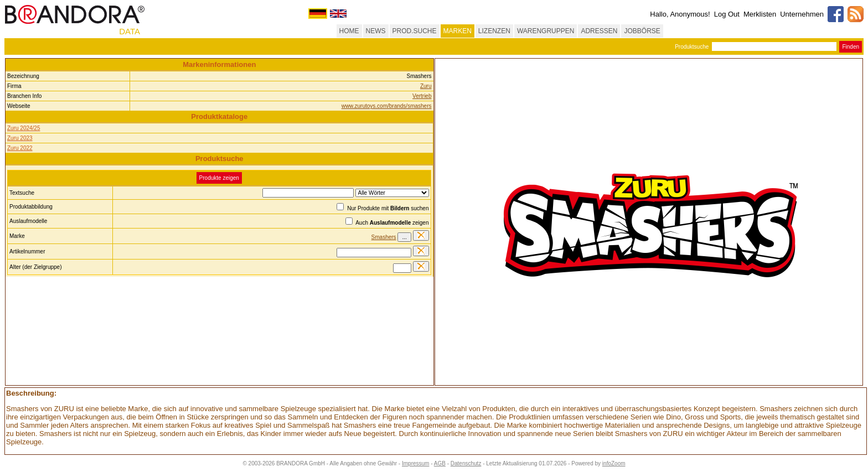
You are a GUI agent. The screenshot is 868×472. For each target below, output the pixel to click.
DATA (130, 31)
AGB (440, 463)
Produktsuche (692, 47)
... (404, 237)
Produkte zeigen (219, 178)
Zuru (426, 86)
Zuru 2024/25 (24, 128)
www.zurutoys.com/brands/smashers (387, 106)
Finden (851, 47)
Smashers (384, 237)
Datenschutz (466, 463)
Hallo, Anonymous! (680, 14)
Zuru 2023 (20, 138)
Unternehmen (802, 14)
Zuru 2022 (20, 148)
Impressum (415, 463)
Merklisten (760, 14)
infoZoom (614, 463)
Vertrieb (422, 96)
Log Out (727, 14)
